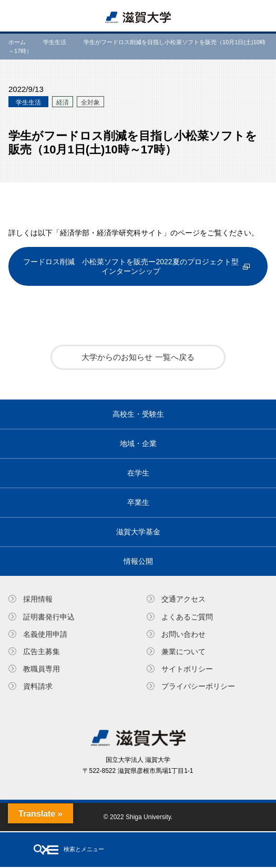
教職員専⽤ (42, 669)
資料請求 (38, 686)
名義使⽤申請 (45, 634)
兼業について (183, 652)
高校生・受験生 (138, 414)
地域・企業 (138, 443)
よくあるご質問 (187, 617)
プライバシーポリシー (198, 686)
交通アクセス (183, 599)
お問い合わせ (183, 634)
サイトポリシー (187, 669)
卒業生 (138, 502)
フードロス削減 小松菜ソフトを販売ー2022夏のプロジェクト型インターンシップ (131, 266)
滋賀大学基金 (138, 532)
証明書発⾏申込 (49, 617)
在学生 (138, 473)
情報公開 (138, 561)
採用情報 (38, 599)
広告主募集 (42, 652)
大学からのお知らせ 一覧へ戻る (138, 357)
